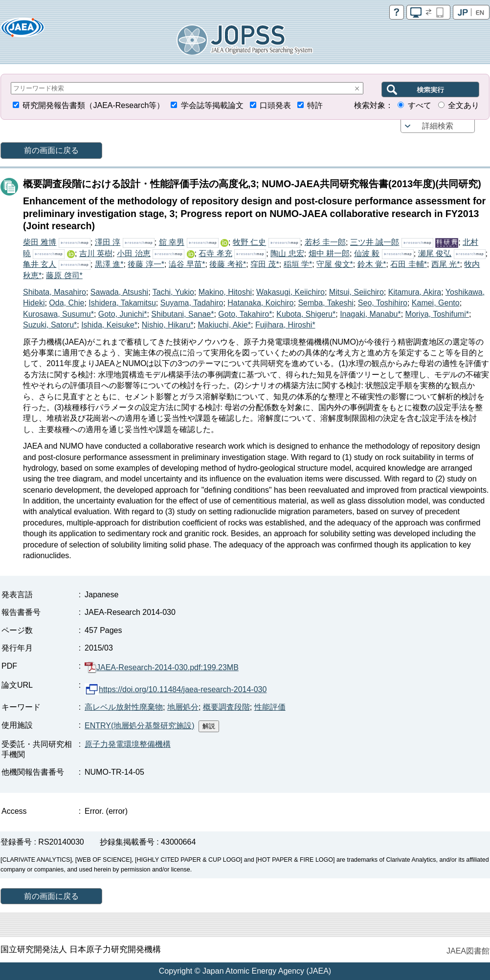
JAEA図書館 (468, 951)
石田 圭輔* (409, 264)
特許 (315, 105)
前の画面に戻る (51, 150)
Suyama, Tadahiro (192, 303)
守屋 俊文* (335, 264)
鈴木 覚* (372, 264)
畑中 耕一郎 (329, 253)
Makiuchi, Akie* (225, 325)
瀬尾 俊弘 (435, 253)
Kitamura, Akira (415, 292)
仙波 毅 (367, 253)
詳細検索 (438, 126)
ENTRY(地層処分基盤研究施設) (140, 726)
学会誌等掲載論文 (212, 105)
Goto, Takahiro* (245, 314)
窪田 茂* (265, 264)
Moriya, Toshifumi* (437, 314)
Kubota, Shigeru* (306, 314)
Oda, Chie (67, 303)
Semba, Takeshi (326, 303)
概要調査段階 (226, 707)
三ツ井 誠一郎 (375, 242)
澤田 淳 (108, 242)
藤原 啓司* (64, 275)
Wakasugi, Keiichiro (290, 292)
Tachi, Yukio (173, 292)
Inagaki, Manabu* (370, 314)
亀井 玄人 (40, 264)
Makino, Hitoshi (225, 292)
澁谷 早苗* (187, 264)
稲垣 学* (298, 264)
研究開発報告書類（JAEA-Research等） (93, 105)
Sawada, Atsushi (119, 292)
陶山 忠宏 (287, 253)
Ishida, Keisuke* (109, 325)
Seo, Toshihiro (383, 303)
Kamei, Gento (436, 303)
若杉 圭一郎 (325, 242)
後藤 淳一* (146, 264)
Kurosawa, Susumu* (58, 314)
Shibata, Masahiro (55, 292)
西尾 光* (446, 264)
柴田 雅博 (40, 242)
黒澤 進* (109, 264)
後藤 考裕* (228, 264)
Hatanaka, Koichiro (260, 303)
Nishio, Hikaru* (168, 325)
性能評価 (270, 707)
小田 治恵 (134, 253)
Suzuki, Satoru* (50, 325)
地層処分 (183, 707)
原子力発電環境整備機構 (128, 744)
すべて (420, 105)
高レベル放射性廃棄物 (124, 707)
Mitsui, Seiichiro (356, 292)
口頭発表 (275, 105)
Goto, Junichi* (123, 314)
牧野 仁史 (249, 242)
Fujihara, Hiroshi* (285, 325)
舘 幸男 (172, 242)
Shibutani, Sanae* (182, 314)
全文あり (464, 105)
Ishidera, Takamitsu (122, 303)
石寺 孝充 (215, 253)
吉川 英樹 (96, 253)
